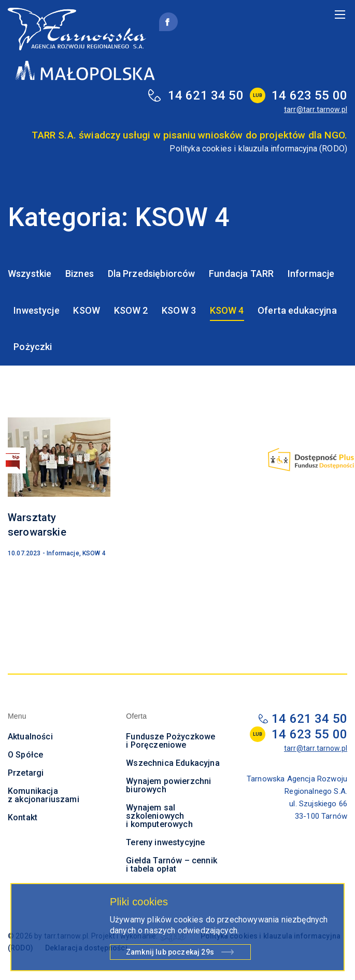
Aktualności (30, 737)
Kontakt (23, 817)
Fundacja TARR (241, 274)
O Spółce (25, 755)
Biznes (80, 274)
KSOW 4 (227, 310)
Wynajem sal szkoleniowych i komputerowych (159, 816)
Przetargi (26, 773)
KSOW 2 (131, 310)
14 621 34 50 (206, 95)
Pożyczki (33, 347)
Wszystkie (30, 274)
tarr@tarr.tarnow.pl (316, 109)
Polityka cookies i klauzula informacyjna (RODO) (258, 149)
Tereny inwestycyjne (165, 842)
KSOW (87, 310)
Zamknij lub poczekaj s (170, 954)
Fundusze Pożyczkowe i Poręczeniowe (171, 741)
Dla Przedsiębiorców (152, 274)
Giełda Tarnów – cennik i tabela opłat (172, 865)
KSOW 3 (179, 310)
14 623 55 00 (309, 95)
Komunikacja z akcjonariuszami (44, 795)
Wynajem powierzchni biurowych (168, 785)
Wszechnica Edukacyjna (173, 763)
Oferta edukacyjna (297, 310)
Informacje (311, 274)
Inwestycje (37, 310)
